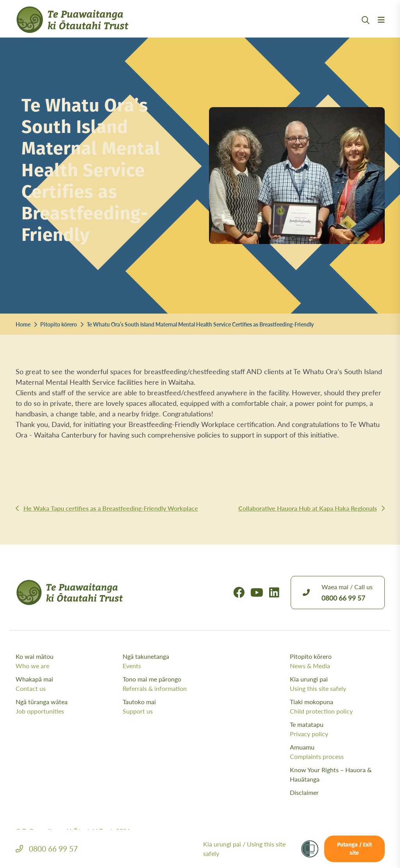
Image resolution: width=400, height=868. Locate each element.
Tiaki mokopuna (337, 707)
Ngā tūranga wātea (67, 707)
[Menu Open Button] (381, 29)
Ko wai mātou (67, 661)
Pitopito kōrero (59, 324)
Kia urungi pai (337, 684)
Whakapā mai (67, 684)
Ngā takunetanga (174, 661)
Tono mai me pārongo (174, 684)
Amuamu (337, 752)
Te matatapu (337, 729)
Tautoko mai (174, 707)
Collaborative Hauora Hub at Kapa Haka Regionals (308, 508)
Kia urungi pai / (244, 849)
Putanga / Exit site (354, 849)
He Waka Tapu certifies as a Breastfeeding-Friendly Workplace (111, 508)
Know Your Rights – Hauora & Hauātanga (331, 774)
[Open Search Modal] (366, 30)
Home (23, 324)
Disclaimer (304, 792)
